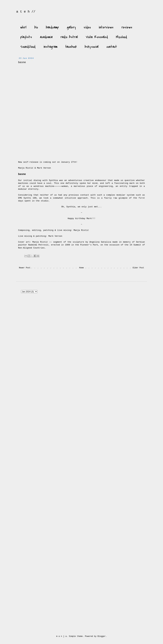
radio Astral (69, 37)
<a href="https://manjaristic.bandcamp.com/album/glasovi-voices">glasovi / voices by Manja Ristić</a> (121, 426)
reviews (127, 27)
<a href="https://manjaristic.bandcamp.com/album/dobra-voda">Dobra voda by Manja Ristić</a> (79, 576)
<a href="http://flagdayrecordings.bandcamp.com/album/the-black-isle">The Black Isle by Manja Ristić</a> (79, 501)
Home (82, 268)
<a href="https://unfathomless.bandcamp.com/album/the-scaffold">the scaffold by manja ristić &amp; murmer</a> (79, 351)
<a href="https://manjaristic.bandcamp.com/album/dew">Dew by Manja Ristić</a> (121, 351)
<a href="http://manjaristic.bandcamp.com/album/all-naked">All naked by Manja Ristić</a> (121, 613)
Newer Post (25, 268)
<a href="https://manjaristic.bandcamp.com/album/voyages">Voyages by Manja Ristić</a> (121, 539)
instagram (50, 47)
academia (46, 37)
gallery (71, 27)
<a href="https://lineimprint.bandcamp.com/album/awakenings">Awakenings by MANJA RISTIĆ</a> (79, 389)
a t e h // (26, 12)
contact (112, 47)
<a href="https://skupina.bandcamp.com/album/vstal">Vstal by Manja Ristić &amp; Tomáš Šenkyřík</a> (37, 351)
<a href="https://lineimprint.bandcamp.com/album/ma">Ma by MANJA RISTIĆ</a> (37, 389)
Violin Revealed (97, 37)
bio (36, 27)
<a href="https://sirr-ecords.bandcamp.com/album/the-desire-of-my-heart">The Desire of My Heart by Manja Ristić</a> (37, 576)
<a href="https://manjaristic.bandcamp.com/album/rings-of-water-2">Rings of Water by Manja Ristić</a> (121, 501)
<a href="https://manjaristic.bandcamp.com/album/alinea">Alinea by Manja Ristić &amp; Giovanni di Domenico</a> (79, 426)
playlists (26, 37)
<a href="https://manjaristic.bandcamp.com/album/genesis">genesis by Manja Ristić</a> (37, 314)
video (87, 27)
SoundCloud (28, 47)
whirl (23, 27)
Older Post (138, 268)
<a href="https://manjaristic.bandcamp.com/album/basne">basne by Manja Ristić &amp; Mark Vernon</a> (62, 110)
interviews (106, 27)
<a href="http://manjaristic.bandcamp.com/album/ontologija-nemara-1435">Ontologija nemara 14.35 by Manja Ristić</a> (121, 576)
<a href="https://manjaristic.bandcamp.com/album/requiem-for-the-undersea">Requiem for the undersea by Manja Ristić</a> (37, 501)
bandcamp (52, 27)
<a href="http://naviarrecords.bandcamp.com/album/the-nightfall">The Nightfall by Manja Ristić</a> (37, 539)
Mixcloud (121, 37)
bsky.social (92, 47)
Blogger (102, 636)
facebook (71, 47)
